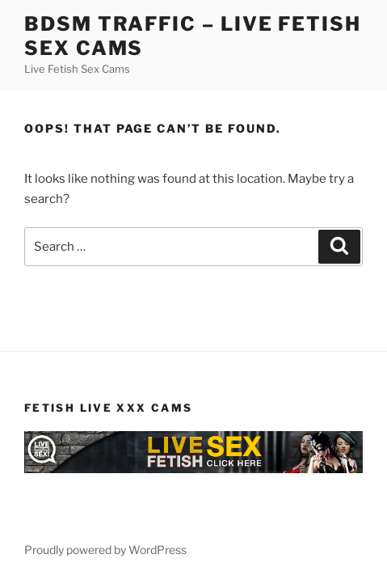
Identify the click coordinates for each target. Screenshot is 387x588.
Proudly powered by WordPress (105, 550)
